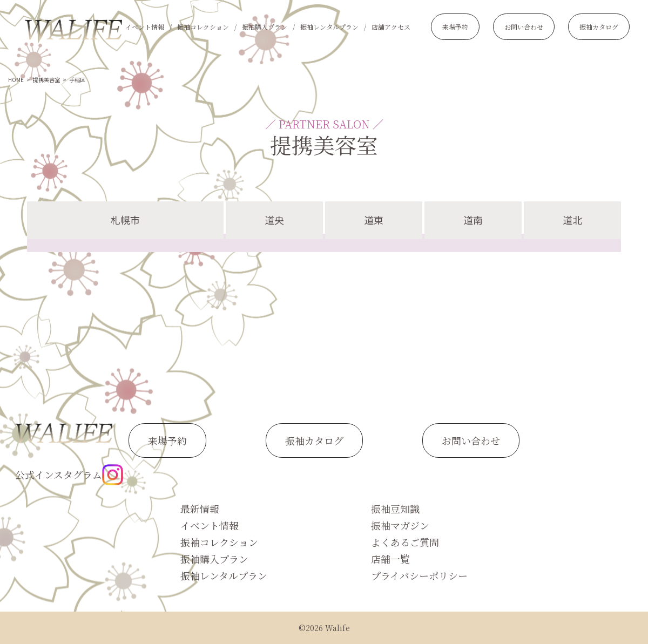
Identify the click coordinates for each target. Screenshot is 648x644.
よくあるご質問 (405, 542)
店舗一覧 (390, 559)
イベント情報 (145, 27)
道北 (572, 220)
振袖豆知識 (395, 509)
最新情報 (200, 509)
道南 (473, 220)
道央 (274, 220)
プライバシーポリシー (419, 575)
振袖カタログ (599, 27)
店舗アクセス (391, 27)
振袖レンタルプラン (329, 27)
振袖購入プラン (265, 27)
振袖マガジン (400, 525)
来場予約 (455, 27)
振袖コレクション (203, 27)
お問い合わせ (524, 27)
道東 (374, 220)
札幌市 (125, 220)
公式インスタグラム (69, 475)
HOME (16, 80)
